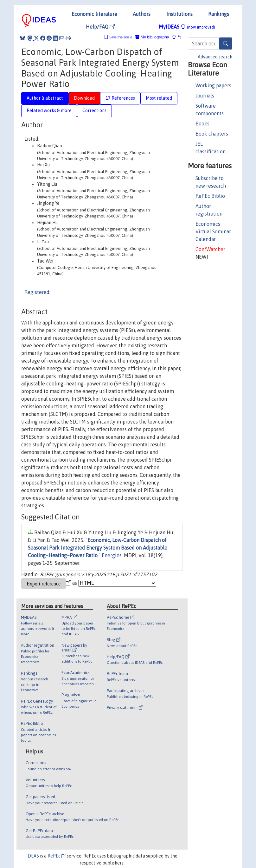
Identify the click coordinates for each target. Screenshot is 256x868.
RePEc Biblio (210, 196)
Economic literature (94, 14)
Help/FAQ (100, 27)
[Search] (226, 43)
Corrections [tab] (94, 110)
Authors (142, 14)
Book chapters (212, 134)
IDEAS (33, 856)
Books (202, 124)
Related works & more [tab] (49, 110)
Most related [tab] (159, 98)
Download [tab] (84, 98)
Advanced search (215, 57)
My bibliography (152, 37)
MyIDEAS (187, 27)
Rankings (219, 14)
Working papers (213, 85)
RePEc (57, 856)
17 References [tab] (120, 98)
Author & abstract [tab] (45, 98)
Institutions (179, 14)
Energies (112, 555)
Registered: (37, 292)
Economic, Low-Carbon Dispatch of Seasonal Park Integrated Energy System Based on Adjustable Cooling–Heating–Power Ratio (98, 548)
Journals (205, 96)
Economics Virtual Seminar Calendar (213, 231)
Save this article (121, 37)
